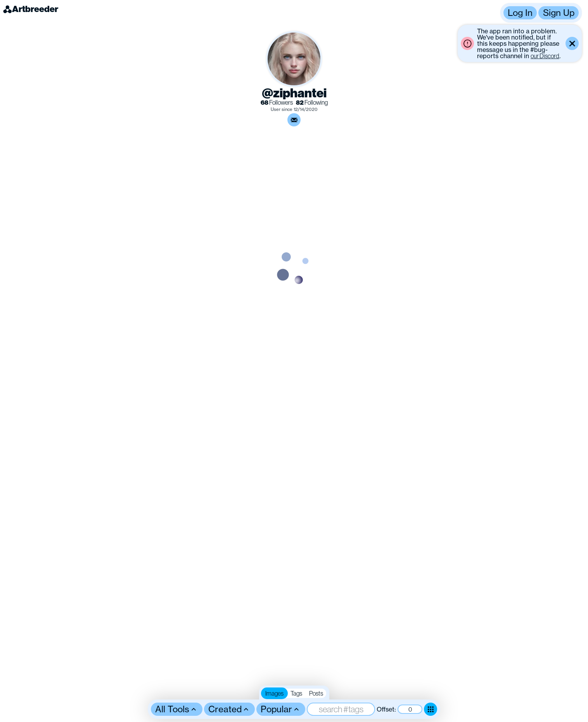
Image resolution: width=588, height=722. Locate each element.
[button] (541, 13)
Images (274, 693)
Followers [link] (277, 103)
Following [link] (312, 103)
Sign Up (559, 13)
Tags (296, 693)
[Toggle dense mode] (431, 709)
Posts (316, 693)
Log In (520, 13)
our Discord (545, 56)
